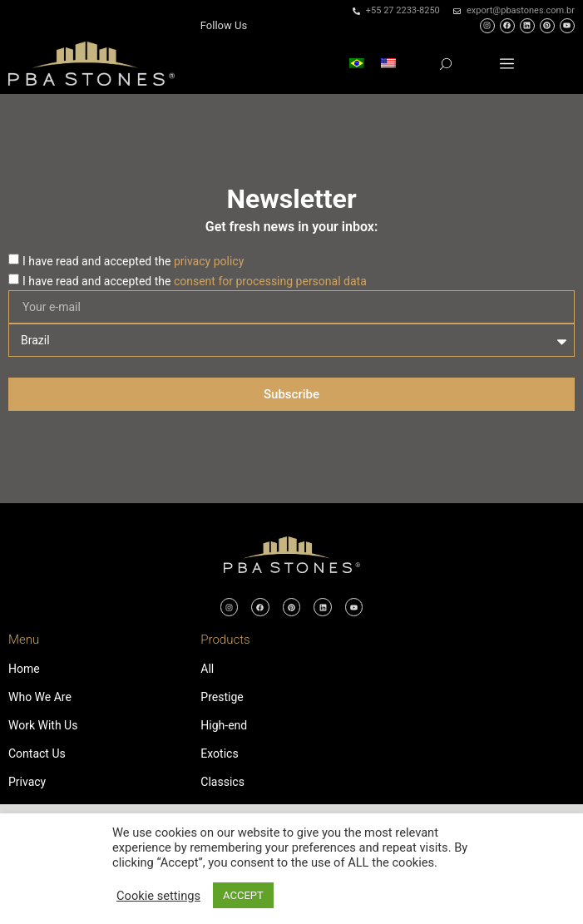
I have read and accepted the (133, 261)
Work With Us (43, 725)
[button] (507, 64)
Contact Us (37, 754)
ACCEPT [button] (243, 895)
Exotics (219, 754)
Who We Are (40, 697)
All (207, 669)
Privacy (27, 782)
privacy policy (209, 261)
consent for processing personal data (270, 281)
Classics (222, 782)
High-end (224, 725)
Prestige (222, 697)
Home (24, 669)
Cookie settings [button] (158, 896)
